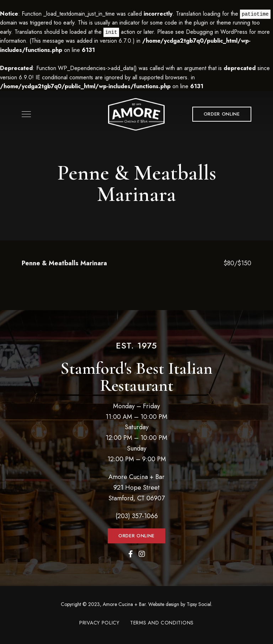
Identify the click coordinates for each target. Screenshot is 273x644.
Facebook (131, 554)
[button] (222, 114)
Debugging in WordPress (217, 32)
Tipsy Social (199, 604)
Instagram (142, 554)
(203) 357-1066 (137, 516)
